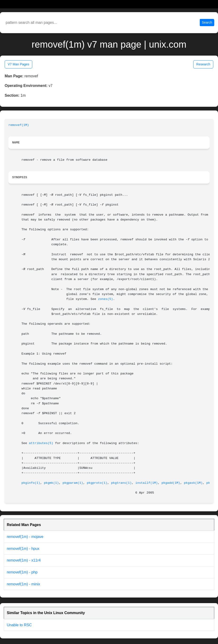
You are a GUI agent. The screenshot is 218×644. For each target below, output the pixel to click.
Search (207, 22)
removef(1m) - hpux (23, 549)
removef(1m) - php (22, 572)
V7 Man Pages (18, 64)
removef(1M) (19, 125)
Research (203, 64)
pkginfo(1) (31, 483)
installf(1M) (147, 483)
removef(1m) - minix (23, 584)
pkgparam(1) (73, 483)
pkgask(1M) (193, 483)
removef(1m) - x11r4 (24, 560)
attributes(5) (41, 443)
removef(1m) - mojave (25, 537)
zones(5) (105, 299)
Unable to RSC (19, 625)
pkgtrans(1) (121, 483)
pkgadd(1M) (171, 483)
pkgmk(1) (51, 483)
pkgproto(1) (97, 483)
